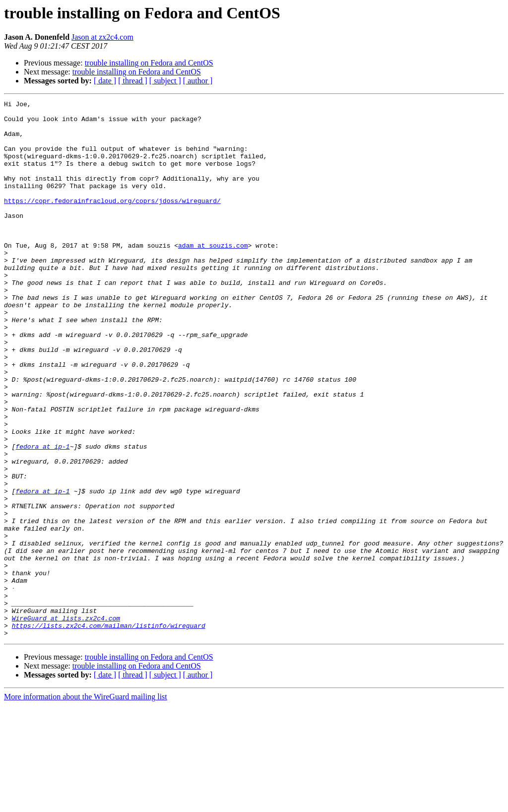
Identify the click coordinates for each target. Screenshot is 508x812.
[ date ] (105, 81)
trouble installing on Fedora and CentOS (149, 63)
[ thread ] (133, 81)
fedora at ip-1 (42, 516)
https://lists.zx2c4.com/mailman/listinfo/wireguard (109, 731)
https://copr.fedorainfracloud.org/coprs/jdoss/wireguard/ (112, 221)
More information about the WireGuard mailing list (86, 803)
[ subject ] (165, 81)
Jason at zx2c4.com (102, 37)
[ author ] (198, 81)
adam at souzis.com (213, 275)
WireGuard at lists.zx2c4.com (66, 722)
